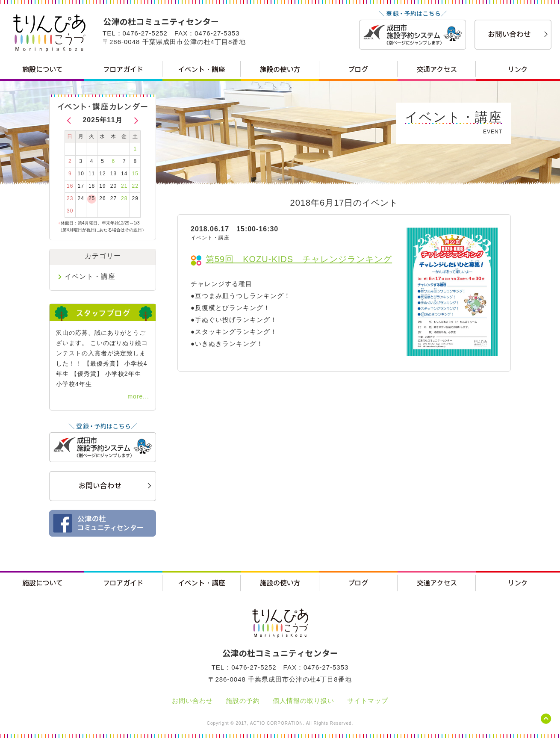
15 (135, 174)
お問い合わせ (192, 701)
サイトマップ (368, 701)
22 (135, 186)
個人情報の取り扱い (304, 701)
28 (124, 198)
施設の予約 (243, 701)
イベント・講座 (90, 276)
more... (138, 396)
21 (124, 186)
